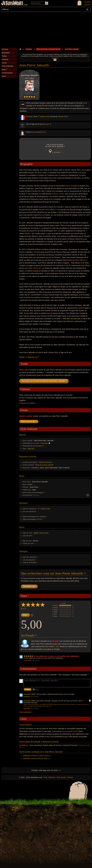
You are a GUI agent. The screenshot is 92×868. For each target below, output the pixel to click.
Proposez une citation (27, 403)
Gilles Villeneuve (81, 260)
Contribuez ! (56, 152)
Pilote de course (41, 465)
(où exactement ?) (39, 132)
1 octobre (41, 117)
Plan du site (61, 777)
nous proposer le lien (70, 731)
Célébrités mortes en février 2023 (35, 758)
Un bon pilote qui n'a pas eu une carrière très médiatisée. (56, 656)
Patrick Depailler (71, 186)
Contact (70, 777)
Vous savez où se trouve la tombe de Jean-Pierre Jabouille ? (44, 381)
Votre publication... (26, 712)
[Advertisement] (46, 30)
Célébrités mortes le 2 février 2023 (36, 756)
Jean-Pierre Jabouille (72, 49)
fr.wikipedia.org (31, 357)
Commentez (27, 660)
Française (44, 443)
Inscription (88, 2)
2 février (61, 117)
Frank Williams (50, 210)
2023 (66, 117)
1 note (63, 603)
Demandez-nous (29, 586)
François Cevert (58, 194)
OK (55, 60)
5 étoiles (55, 605)
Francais (29, 117)
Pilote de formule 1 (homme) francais (48, 49)
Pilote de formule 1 (46, 462)
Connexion (87, 5)
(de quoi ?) (47, 124)
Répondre (27, 697)
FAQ (45, 777)
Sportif (51, 465)
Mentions (52, 777)
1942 (48, 117)
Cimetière (29, 49)
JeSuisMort (12, 3)
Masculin (31, 449)
